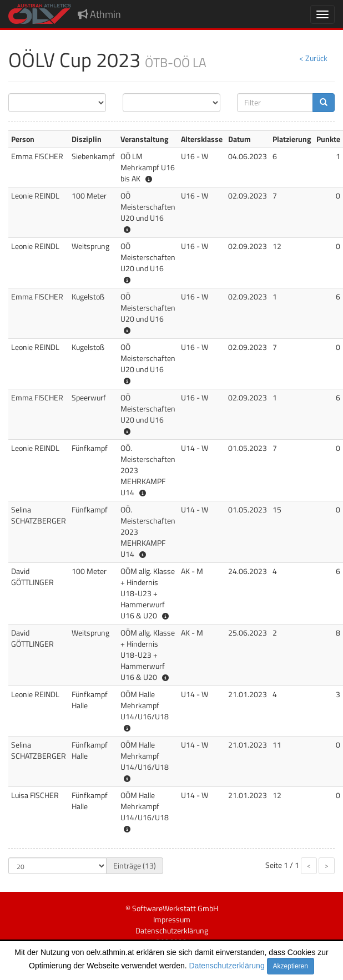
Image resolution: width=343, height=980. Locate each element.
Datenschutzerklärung (227, 966)
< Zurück (313, 58)
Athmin (99, 14)
